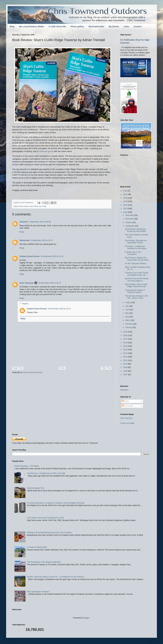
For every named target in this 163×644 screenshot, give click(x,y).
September (130, 226)
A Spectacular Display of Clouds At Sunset (135, 291)
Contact (138, 26)
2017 (126, 339)
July (127, 306)
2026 (126, 191)
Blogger (86, 618)
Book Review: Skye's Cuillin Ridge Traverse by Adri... (136, 285)
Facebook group (46, 151)
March (128, 320)
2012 (126, 357)
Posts (125, 401)
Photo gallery (77, 26)
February (129, 324)
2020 (126, 212)
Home (62, 368)
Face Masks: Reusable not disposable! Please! (136, 242)
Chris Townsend (27, 283)
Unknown (24, 222)
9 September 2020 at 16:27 (42, 240)
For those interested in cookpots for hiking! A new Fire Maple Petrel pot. (56, 503)
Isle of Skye (34, 206)
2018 (126, 335)
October (129, 222)
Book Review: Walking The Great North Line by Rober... (137, 259)
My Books (114, 26)
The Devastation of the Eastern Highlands (44, 562)
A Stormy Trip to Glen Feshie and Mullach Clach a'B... (137, 274)
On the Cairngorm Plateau (136, 264)
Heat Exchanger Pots (36, 488)
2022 (126, 205)
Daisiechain (25, 240)
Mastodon (124, 390)
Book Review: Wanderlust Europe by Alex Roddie (135, 230)
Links (126, 26)
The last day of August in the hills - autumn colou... (136, 297)
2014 (126, 350)
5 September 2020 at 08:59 (40, 222)
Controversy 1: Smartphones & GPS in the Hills (46, 473)
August (128, 302)
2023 (126, 201)
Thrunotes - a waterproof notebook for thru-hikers (136, 247)
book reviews (24, 206)
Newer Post (18, 368)
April (127, 317)
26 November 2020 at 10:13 (59, 309)
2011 (126, 360)
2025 (126, 194)
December (130, 215)
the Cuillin (43, 206)
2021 (126, 209)
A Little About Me (57, 26)
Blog (12, 26)
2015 (126, 346)
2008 (126, 371)
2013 (126, 353)
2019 (126, 332)
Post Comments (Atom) (33, 372)
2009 (126, 367)
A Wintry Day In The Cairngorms (133, 253)
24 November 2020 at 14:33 (52, 256)
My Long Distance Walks (32, 26)
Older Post (106, 368)
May (127, 313)
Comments (128, 406)
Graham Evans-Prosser (30, 256)
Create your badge (127, 423)
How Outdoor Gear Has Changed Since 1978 (45, 518)
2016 (126, 343)
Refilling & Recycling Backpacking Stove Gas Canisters (49, 532)
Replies (25, 304)
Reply (22, 232)
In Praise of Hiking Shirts (37, 547)
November (130, 219)
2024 (126, 198)
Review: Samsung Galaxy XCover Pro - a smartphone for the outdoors (55, 577)
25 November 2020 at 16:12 (49, 283)
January (129, 327)
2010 (126, 364)
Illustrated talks (96, 26)
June (128, 310)
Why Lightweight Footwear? (38, 592)
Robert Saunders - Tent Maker (27, 466)
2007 (126, 375)
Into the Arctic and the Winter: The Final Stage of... (137, 280)
